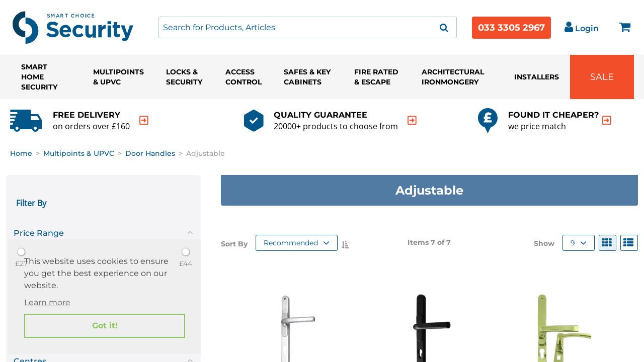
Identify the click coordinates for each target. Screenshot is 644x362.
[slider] (21, 252)
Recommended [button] (297, 243)
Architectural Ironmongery (453, 77)
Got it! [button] (105, 326)
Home (21, 153)
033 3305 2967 (511, 28)
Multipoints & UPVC (118, 77)
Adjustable (206, 153)
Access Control (244, 77)
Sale (602, 77)
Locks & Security (184, 77)
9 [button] (579, 243)
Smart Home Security (39, 77)
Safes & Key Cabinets (307, 77)
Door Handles (150, 153)
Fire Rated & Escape (376, 77)
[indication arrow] (144, 120)
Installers (537, 77)
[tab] (103, 231)
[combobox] (308, 27)
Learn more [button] (47, 302)
